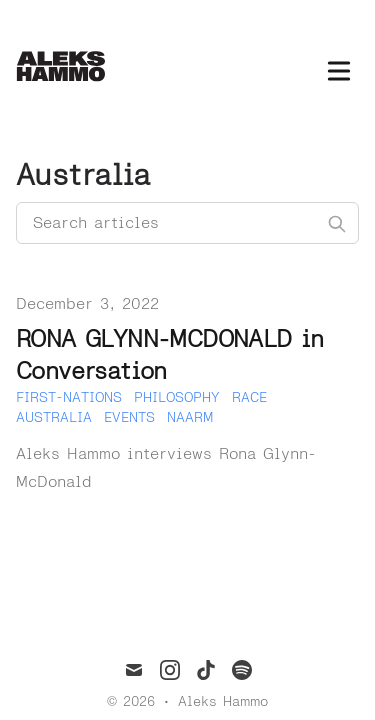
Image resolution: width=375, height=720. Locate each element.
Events (129, 417)
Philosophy (177, 397)
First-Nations (69, 397)
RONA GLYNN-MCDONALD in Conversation (170, 355)
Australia (54, 417)
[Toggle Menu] (339, 67)
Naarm (190, 417)
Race (249, 397)
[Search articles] (187, 223)
